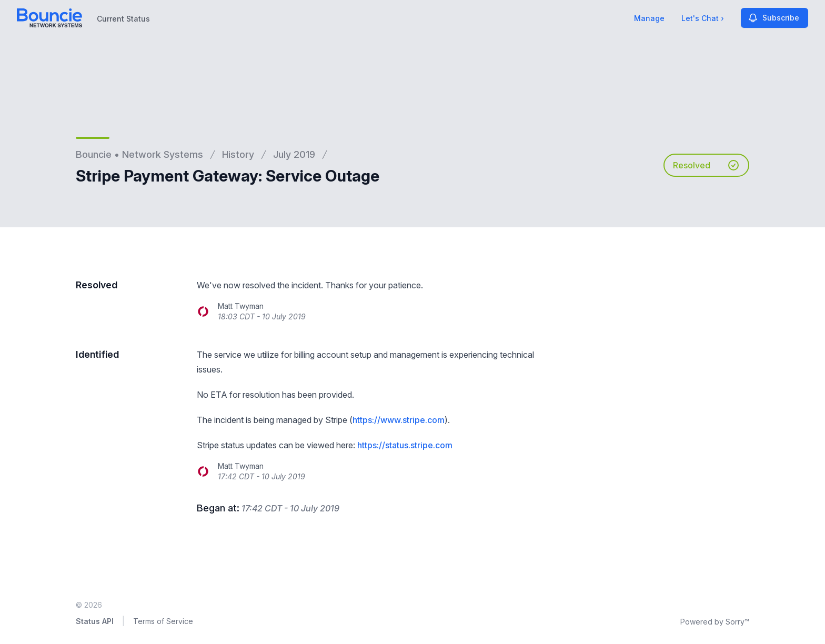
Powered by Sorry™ (715, 622)
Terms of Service (163, 621)
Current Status (123, 19)
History (238, 154)
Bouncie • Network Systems (139, 154)
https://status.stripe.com (405, 445)
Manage (649, 18)
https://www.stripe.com (399, 420)
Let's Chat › (703, 18)
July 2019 (294, 154)
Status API (95, 621)
